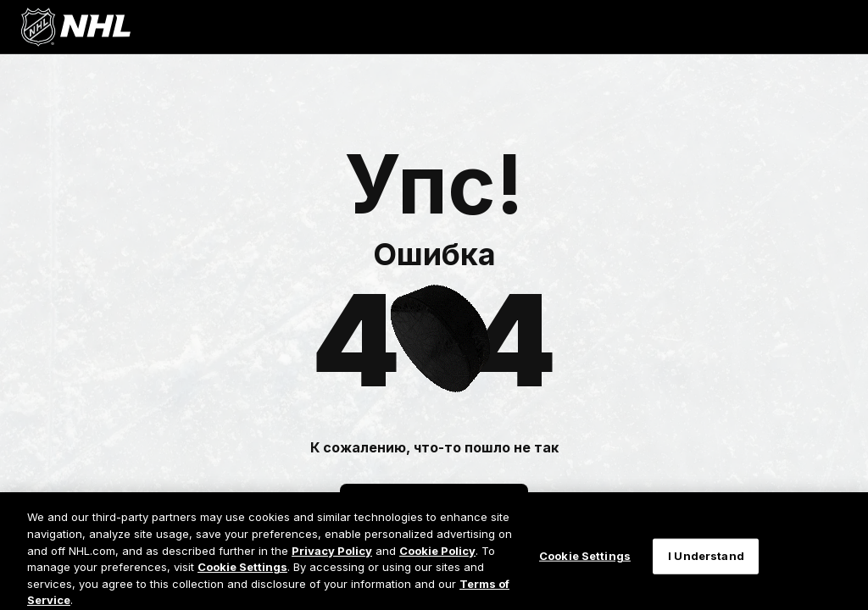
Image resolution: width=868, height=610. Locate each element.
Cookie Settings (242, 574)
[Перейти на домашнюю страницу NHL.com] (75, 27)
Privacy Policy (332, 557)
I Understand (706, 563)
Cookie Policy (437, 557)
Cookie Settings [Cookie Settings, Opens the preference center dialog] (585, 563)
